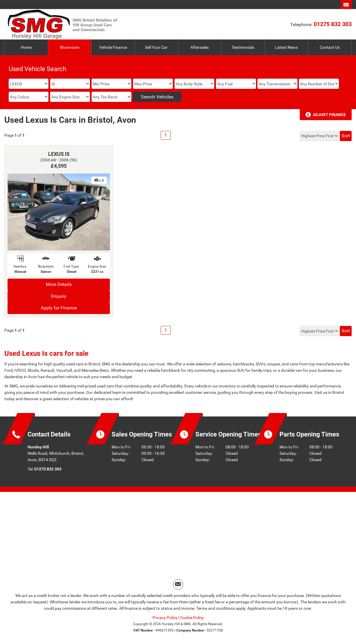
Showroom (70, 47)
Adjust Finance (329, 115)
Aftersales (200, 47)
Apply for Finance (59, 308)
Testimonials (243, 47)
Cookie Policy (192, 618)
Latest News (286, 47)
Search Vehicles (157, 97)
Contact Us (330, 47)
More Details (59, 284)
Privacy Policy (165, 618)
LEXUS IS (59, 154)
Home (26, 47)
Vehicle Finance (113, 47)
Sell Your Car (156, 47)
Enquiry (59, 296)
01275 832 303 (333, 24)
